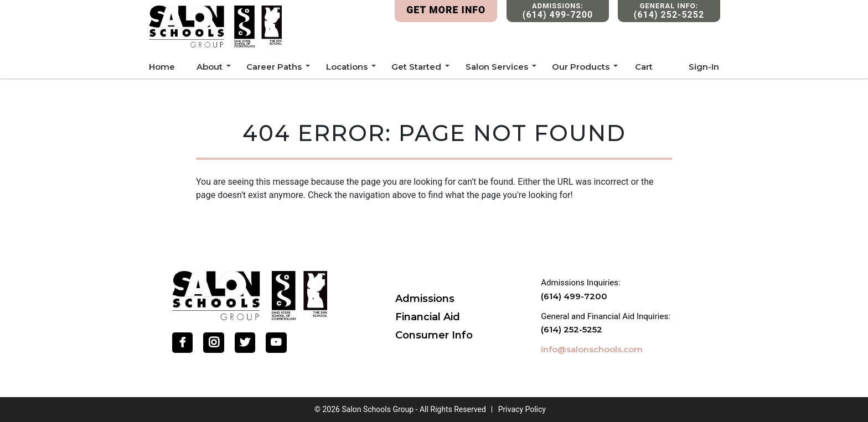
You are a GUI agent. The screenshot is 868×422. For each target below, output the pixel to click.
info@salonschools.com (592, 349)
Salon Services (497, 67)
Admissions (425, 299)
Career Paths (274, 67)
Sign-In (704, 67)
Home (162, 67)
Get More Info (446, 10)
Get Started (416, 67)
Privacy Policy (522, 410)
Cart (644, 67)
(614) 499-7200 (574, 296)
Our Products (581, 67)
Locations (347, 67)
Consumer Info (434, 335)
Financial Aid (428, 317)
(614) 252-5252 (572, 329)
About (210, 67)
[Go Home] (250, 295)
